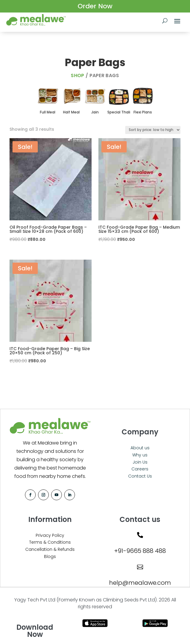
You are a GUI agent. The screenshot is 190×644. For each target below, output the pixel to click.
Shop (77, 75)
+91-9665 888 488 (140, 551)
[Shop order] (153, 130)
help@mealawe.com (140, 583)
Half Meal (71, 112)
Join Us (140, 462)
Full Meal (48, 112)
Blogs (50, 556)
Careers (140, 469)
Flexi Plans (143, 112)
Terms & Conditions (50, 542)
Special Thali (119, 112)
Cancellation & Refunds (50, 549)
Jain (95, 112)
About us (140, 448)
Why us (140, 455)
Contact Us (140, 476)
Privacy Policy (50, 535)
